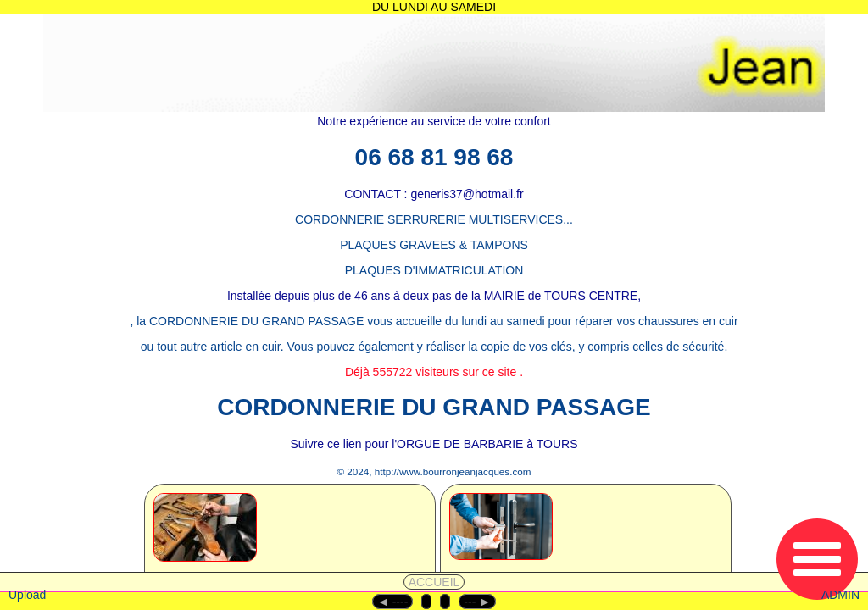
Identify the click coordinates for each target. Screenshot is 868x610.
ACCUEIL (434, 582)
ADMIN (840, 595)
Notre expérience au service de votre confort (434, 121)
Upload (27, 595)
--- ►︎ (477, 602)
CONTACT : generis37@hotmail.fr (434, 194)
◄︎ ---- (392, 602)
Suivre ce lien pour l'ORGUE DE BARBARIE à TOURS (434, 444)
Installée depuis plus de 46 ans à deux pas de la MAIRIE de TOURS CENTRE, (434, 296)
